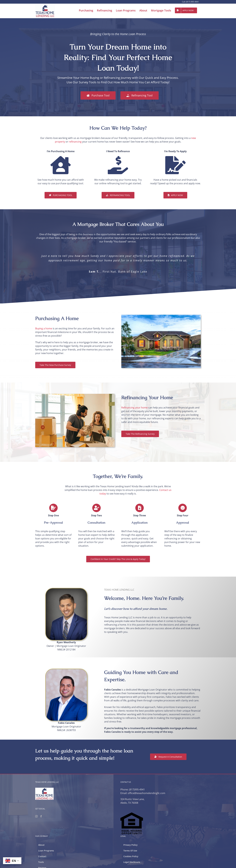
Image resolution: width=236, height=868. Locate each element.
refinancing (75, 142)
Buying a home (44, 328)
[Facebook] (41, 816)
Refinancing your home (134, 408)
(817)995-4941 (137, 790)
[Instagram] (36, 816)
